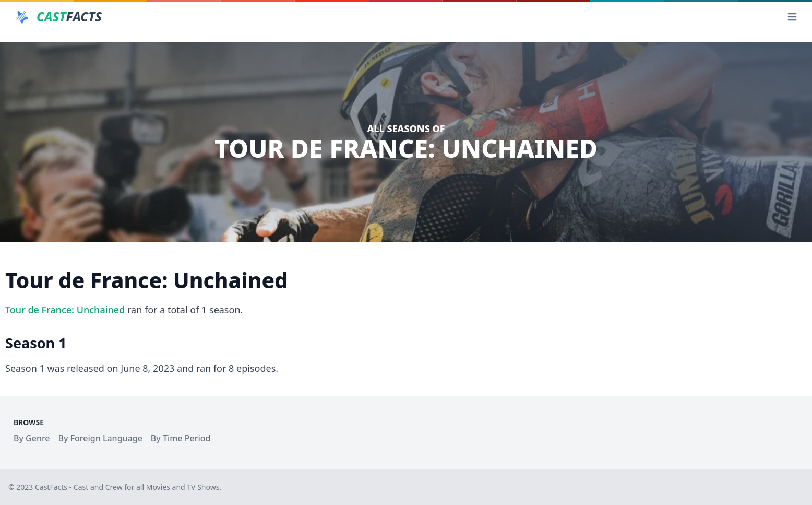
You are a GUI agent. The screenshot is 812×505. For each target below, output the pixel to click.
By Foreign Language (100, 438)
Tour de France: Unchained (65, 310)
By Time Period (181, 438)
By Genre (32, 438)
